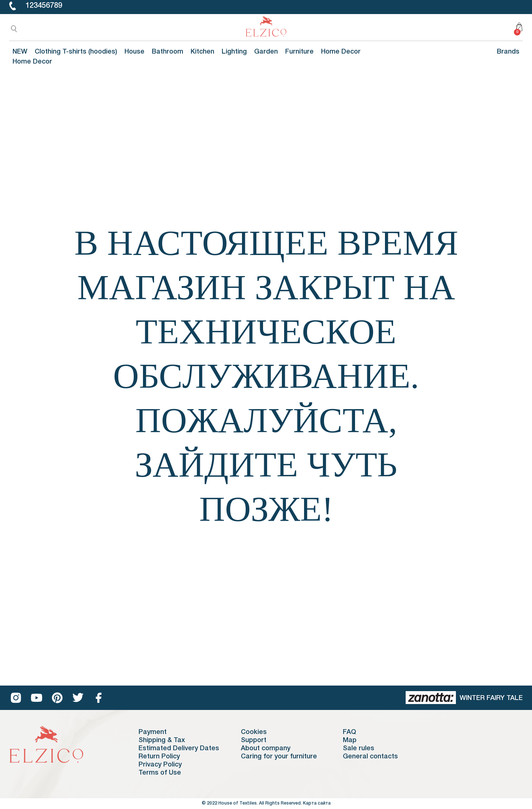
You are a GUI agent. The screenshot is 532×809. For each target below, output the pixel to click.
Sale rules (359, 748)
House (134, 52)
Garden (266, 52)
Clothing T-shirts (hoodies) (76, 52)
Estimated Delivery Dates (179, 748)
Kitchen (202, 52)
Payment (153, 732)
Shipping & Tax (162, 740)
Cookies (254, 732)
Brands (508, 52)
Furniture (299, 52)
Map (350, 740)
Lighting (234, 52)
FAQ (349, 732)
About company (266, 748)
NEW (20, 52)
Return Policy (159, 757)
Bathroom (168, 52)
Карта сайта (317, 803)
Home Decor (341, 52)
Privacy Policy (160, 765)
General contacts (370, 757)
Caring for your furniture (279, 757)
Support (254, 740)
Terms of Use (160, 773)
